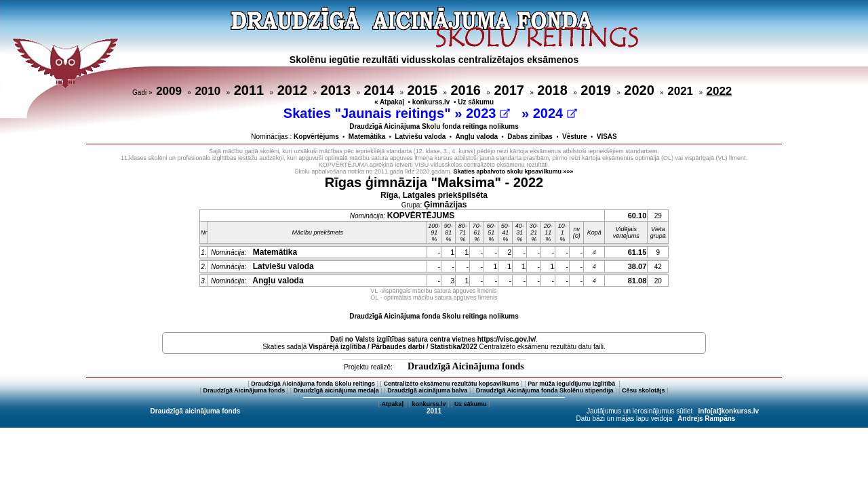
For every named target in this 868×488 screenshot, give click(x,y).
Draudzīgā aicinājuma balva (427, 390)
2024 (555, 113)
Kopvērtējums (316, 137)
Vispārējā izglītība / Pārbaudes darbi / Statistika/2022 (393, 347)
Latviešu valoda (420, 137)
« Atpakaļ (389, 102)
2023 (488, 113)
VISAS (607, 137)
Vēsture (575, 137)
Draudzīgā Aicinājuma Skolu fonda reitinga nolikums (434, 126)
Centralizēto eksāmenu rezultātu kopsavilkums (452, 384)
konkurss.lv (431, 102)
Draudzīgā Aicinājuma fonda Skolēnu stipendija (545, 390)
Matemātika (367, 137)
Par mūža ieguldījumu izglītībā (572, 384)
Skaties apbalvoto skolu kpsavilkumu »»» (514, 171)
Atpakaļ (392, 404)
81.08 (637, 281)
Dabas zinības (530, 137)
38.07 (637, 266)
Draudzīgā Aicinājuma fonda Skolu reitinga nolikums (434, 316)
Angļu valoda (476, 137)
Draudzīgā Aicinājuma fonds (466, 366)
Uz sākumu (476, 102)
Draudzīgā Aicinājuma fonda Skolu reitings (313, 384)
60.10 (637, 216)
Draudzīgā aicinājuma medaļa (336, 390)
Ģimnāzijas (445, 205)
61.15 (637, 252)
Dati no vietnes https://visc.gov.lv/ (433, 339)
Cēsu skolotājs (644, 390)
